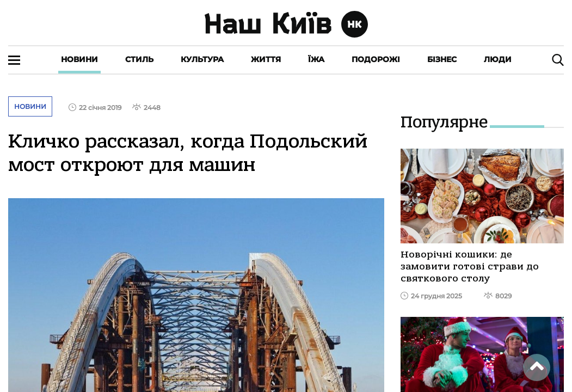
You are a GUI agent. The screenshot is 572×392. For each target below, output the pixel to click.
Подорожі (376, 59)
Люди (498, 59)
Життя (266, 59)
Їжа (316, 59)
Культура (202, 59)
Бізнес (442, 59)
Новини (79, 59)
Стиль (139, 59)
